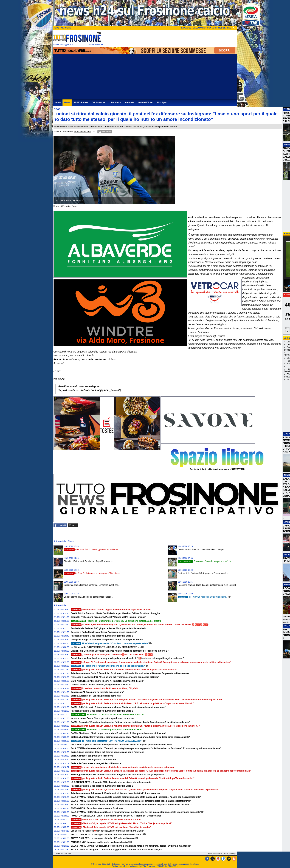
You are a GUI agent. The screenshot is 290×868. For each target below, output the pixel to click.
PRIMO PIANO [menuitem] (81, 102)
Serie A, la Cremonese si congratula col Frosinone (96, 763)
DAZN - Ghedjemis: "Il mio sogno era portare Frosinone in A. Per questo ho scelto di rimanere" (119, 733)
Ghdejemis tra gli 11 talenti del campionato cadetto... (89, 597)
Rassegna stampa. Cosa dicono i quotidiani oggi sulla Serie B (207, 585)
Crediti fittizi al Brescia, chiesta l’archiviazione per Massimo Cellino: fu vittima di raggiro (115, 613)
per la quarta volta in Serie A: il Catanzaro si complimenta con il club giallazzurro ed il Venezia (124, 670)
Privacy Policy (230, 853)
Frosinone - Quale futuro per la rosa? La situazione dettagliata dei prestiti (116, 621)
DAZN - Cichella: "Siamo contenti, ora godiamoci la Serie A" (101, 685)
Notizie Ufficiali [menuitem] (145, 102)
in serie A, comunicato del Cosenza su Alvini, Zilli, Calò (104, 688)
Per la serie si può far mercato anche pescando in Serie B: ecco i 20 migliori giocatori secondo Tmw (121, 745)
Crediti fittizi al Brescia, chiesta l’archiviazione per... (202, 549)
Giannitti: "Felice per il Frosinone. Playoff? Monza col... (90, 561)
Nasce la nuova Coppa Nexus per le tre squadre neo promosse (102, 718)
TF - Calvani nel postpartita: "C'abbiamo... (203, 597)
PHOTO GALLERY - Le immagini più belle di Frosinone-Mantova (103, 838)
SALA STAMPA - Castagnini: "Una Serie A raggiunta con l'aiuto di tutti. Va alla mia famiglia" (117, 850)
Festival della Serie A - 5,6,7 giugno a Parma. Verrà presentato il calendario (108, 628)
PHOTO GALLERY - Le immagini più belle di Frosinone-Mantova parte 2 (107, 835)
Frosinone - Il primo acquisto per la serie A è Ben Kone (106, 730)
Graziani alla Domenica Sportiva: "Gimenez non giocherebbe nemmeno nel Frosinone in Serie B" (120, 651)
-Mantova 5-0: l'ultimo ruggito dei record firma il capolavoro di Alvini (111, 610)
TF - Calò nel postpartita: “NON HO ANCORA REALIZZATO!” (107, 741)
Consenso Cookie (214, 853)
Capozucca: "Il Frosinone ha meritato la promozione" (98, 692)
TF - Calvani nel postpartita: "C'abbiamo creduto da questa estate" (110, 643)
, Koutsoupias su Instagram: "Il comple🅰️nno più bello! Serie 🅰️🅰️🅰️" (112, 655)
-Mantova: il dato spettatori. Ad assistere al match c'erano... (106, 820)
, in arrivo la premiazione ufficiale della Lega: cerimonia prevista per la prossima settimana (122, 767)
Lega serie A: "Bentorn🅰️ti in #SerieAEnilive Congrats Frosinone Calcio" (107, 831)
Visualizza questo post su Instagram (79, 386)
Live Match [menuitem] (116, 102)
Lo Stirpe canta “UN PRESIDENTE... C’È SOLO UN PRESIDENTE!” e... (106, 647)
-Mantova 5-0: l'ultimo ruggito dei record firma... (92, 549)
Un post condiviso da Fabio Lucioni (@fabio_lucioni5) (89, 390)
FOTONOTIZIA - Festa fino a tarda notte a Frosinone (97, 808)
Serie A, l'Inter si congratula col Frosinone (92, 756)
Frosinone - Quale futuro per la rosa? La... (206, 561)
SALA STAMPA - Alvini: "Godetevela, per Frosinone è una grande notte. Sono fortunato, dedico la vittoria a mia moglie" (131, 846)
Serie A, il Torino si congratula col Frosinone (93, 760)
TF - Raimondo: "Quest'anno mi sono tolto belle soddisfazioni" (108, 666)
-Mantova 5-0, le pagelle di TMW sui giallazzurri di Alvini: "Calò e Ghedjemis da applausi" (121, 823)
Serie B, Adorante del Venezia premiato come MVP (96, 696)
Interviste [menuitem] (129, 102)
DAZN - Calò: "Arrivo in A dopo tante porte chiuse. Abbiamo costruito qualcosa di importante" (118, 707)
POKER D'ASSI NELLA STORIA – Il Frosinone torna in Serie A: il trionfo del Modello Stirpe (116, 816)
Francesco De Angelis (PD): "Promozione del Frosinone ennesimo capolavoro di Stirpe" (115, 677)
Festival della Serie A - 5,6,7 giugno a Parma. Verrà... (203, 573)
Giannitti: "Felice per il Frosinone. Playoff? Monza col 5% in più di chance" (108, 617)
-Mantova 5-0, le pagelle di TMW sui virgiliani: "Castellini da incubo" (111, 827)
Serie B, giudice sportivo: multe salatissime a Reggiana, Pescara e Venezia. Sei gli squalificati (118, 775)
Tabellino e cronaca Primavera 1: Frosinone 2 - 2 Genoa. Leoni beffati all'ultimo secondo (115, 793)
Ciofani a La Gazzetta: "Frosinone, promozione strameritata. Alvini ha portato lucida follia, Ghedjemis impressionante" (130, 737)
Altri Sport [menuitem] (162, 102)
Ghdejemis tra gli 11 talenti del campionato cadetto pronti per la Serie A (107, 640)
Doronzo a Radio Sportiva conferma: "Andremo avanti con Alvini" (104, 632)
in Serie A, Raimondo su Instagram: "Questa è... (92, 573)
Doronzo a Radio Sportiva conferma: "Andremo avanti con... (92, 585)
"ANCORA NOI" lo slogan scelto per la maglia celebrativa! (100, 842)
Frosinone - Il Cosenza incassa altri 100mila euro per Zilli (107, 715)
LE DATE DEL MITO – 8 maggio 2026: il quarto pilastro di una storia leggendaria (111, 782)
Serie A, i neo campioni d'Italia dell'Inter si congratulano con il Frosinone (107, 752)
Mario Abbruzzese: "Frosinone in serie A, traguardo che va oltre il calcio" (108, 681)
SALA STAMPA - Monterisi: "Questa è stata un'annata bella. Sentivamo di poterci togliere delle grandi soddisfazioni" (129, 801)
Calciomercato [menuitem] (99, 102)
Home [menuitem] (58, 102)
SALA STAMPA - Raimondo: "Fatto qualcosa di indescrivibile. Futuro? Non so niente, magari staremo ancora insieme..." (131, 805)
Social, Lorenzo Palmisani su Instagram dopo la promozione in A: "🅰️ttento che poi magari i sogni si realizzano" (127, 658)
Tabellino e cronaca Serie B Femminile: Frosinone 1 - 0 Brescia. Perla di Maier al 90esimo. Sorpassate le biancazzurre (130, 673)
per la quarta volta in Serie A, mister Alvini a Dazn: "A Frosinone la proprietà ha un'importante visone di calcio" (132, 703)
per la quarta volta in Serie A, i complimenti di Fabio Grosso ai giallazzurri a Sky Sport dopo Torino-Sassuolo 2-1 (133, 778)
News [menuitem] (67, 102)
